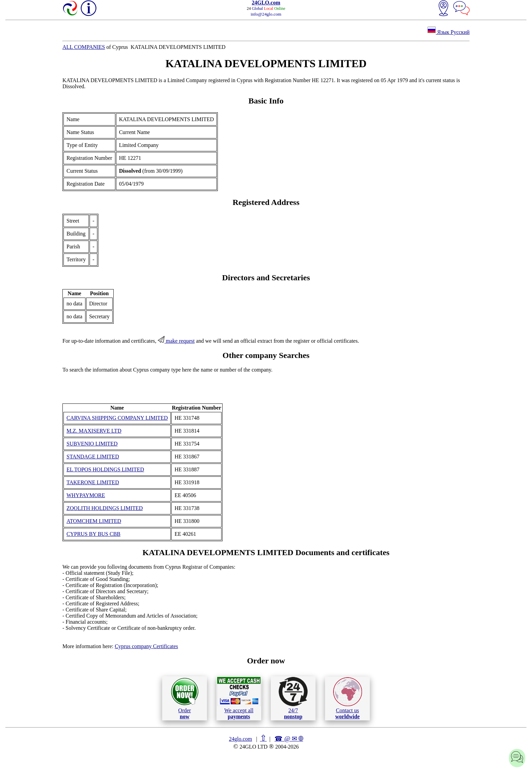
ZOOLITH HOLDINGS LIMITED (105, 508)
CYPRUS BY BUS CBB (93, 534)
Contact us (348, 698)
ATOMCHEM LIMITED (94, 521)
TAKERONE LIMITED (93, 482)
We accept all (239, 698)
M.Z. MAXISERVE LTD (94, 431)
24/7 (293, 698)
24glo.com (241, 739)
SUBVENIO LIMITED (92, 444)
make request (176, 341)
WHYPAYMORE (86, 495)
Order (185, 698)
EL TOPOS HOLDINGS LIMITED (105, 469)
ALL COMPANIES (84, 47)
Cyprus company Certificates (146, 646)
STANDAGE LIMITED (93, 457)
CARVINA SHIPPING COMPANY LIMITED (117, 418)
